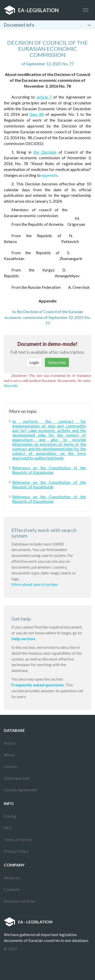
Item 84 (36, 114)
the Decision (45, 152)
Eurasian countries (20, 901)
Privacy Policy (16, 851)
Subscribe (57, 362)
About (9, 755)
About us (12, 878)
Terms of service (18, 839)
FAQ (8, 828)
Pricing (10, 816)
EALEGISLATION (31, 10)
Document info (19, 25)
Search (10, 743)
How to (10, 766)
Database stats (17, 778)
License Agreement (20, 790)
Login (34, 362)
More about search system (35, 584)
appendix (50, 175)
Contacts (12, 889)
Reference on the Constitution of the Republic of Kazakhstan (49, 470)
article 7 (44, 97)
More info (11, 386)
